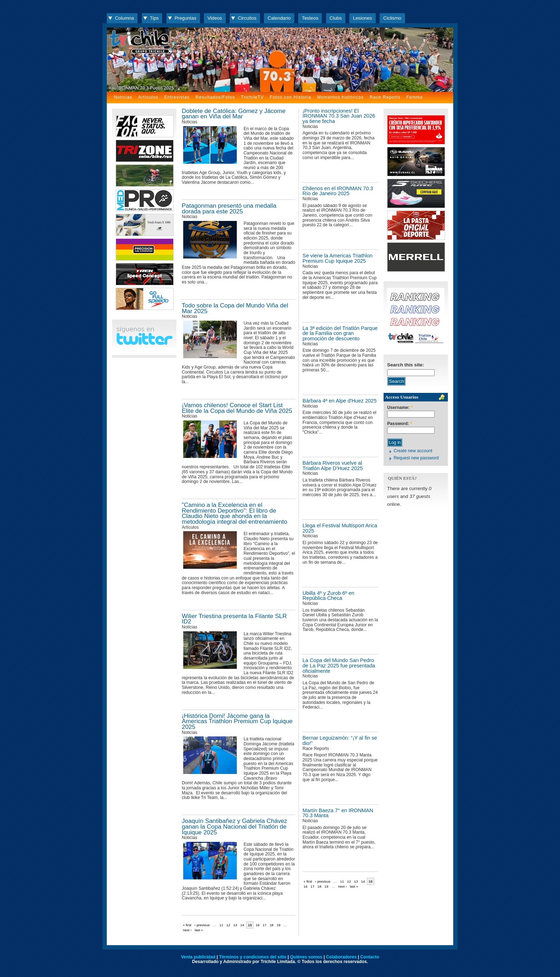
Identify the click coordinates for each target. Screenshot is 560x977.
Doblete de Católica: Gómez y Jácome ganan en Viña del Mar (234, 114)
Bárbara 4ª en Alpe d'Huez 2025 (340, 401)
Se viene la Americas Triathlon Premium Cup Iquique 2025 (337, 258)
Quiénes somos (306, 957)
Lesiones (362, 18)
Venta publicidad (198, 957)
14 (363, 881)
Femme (415, 97)
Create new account (413, 451)
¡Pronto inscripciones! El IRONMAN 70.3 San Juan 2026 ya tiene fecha (339, 116)
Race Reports (385, 97)
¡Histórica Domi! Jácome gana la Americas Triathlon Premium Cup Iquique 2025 (237, 721)
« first (308, 881)
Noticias (123, 97)
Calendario (279, 18)
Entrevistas (177, 97)
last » (354, 886)
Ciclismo (392, 18)
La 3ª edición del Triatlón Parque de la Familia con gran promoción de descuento (340, 333)
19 (327, 886)
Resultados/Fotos (215, 97)
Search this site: (406, 365)
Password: (400, 424)
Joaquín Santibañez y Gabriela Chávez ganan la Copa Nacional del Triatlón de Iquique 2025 (234, 826)
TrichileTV (252, 97)
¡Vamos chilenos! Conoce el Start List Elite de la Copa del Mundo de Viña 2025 (237, 408)
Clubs (336, 18)
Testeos (310, 18)
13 (356, 881)
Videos (215, 18)
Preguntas (186, 18)
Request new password (416, 458)
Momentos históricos (340, 97)
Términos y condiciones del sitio (252, 957)
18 (319, 886)
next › (342, 886)
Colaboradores (341, 957)
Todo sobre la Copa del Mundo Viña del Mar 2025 (235, 308)
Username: (400, 408)
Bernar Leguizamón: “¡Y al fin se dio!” (340, 741)
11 (342, 881)
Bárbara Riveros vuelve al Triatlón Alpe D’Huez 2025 (333, 466)
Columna (124, 18)
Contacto (370, 957)
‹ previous (323, 881)
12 (349, 881)
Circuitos (247, 18)
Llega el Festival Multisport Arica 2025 (340, 528)
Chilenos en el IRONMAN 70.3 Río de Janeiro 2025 (338, 191)
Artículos (148, 97)
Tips (154, 18)
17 (313, 886)
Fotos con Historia (290, 97)
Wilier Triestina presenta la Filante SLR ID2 (234, 619)
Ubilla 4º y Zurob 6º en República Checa (328, 596)
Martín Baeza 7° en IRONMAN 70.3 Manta (338, 813)
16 (306, 886)
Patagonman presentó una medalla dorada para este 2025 (229, 209)
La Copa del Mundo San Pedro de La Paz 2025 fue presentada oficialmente (339, 665)
